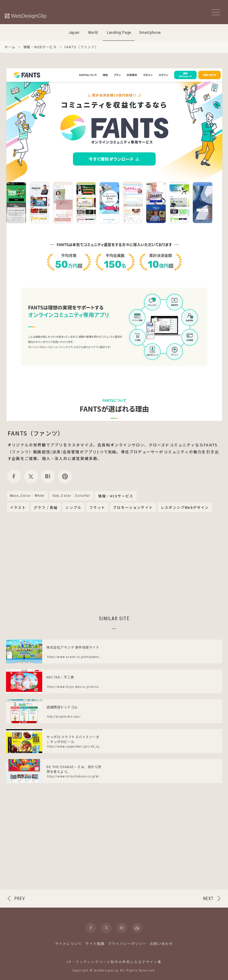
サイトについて (69, 943)
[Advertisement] (114, 563)
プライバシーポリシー (127, 943)
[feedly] (137, 928)
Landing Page (119, 32)
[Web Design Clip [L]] (26, 16)
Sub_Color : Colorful (71, 496)
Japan (74, 32)
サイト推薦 (95, 943)
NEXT (208, 899)
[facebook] (14, 476)
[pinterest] (65, 476)
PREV (20, 899)
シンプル (73, 507)
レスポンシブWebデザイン (185, 507)
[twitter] (31, 476)
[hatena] (48, 476)
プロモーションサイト (133, 507)
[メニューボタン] (216, 12)
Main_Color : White (27, 496)
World (93, 32)
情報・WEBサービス (116, 496)
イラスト (18, 507)
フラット (97, 507)
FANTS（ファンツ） (36, 433)
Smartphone (150, 32)
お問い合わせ (161, 943)
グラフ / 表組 (46, 507)
